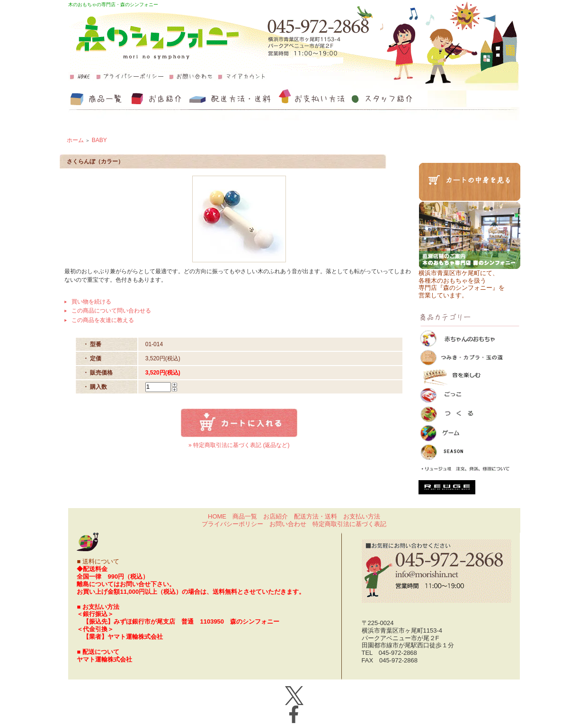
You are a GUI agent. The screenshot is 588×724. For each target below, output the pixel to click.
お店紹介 (276, 516)
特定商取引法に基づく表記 (349, 524)
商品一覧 (245, 516)
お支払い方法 (362, 516)
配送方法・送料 (316, 516)
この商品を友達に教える (103, 320)
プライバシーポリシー (232, 524)
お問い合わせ (288, 524)
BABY (99, 140)
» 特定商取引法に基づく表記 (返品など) (239, 445)
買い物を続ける (91, 302)
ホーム (75, 140)
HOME (217, 516)
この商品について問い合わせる (111, 311)
